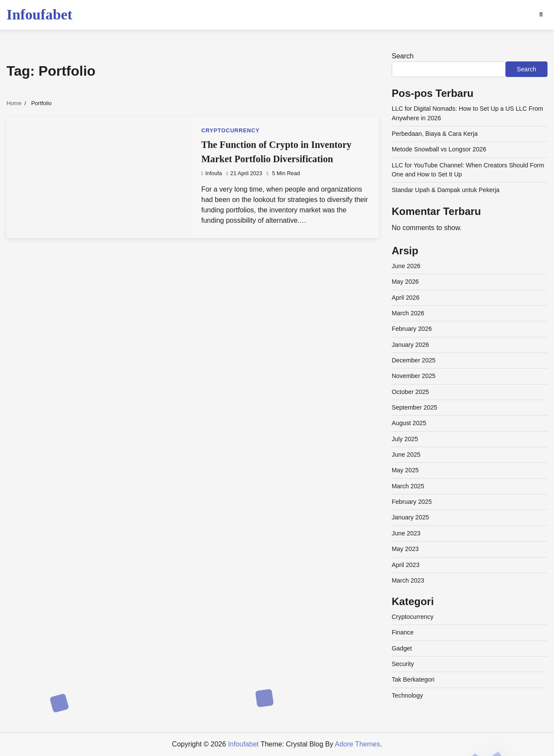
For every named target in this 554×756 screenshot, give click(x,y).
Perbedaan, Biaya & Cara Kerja (435, 134)
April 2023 (406, 565)
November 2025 (414, 376)
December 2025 (414, 360)
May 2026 (405, 282)
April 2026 (406, 298)
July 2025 (405, 439)
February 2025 (412, 502)
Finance (403, 632)
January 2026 (410, 345)
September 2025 (414, 407)
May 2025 (405, 470)
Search (403, 56)
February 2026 (412, 329)
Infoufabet (39, 14)
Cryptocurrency (230, 131)
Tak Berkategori (413, 679)
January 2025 (410, 517)
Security (403, 664)
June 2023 (406, 533)
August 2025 (409, 423)
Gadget (402, 648)
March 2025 (408, 486)
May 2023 (405, 549)
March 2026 (408, 313)
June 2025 (406, 455)
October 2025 (410, 392)
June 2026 (406, 266)
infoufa (212, 173)
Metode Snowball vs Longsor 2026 (439, 149)
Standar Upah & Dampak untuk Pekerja (446, 190)
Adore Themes (358, 744)
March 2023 (408, 580)
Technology (407, 695)
